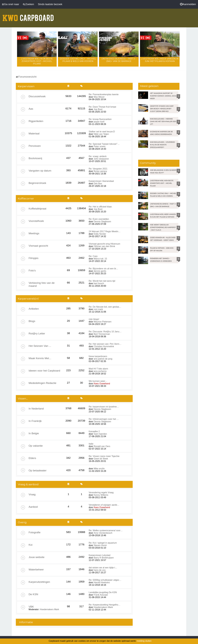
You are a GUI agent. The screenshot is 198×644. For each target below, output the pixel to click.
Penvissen (35, 146)
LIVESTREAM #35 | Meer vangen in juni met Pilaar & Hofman (160, 60)
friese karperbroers (98, 356)
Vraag (32, 494)
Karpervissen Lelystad (99, 555)
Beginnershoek (37, 183)
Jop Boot (98, 109)
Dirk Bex (98, 184)
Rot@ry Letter (37, 333)
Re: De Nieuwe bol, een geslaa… (105, 307)
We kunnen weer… (98, 381)
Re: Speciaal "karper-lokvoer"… (104, 144)
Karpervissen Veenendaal (101, 181)
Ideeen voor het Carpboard (44, 371)
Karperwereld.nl (28, 299)
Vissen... (23, 399)
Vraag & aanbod (28, 484)
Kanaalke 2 (94, 431)
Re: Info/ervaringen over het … (104, 419)
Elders (32, 458)
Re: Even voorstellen (99, 219)
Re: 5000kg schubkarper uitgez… (105, 580)
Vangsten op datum (40, 171)
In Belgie (34, 433)
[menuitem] (188, 4)
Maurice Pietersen (103, 322)
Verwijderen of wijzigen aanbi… (104, 505)
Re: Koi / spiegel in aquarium (103, 543)
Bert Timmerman (102, 334)
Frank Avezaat (101, 595)
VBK (31, 607)
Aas (31, 109)
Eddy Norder (100, 234)
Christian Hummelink (104, 346)
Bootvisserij (35, 158)
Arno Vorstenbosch (103, 533)
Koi (31, 545)
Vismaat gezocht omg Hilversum (104, 244)
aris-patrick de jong (103, 359)
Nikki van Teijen (101, 134)
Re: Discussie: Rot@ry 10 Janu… (105, 332)
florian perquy (100, 171)
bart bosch (99, 283)
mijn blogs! (94, 319)
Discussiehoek (37, 96)
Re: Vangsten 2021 (98, 169)
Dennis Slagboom (102, 222)
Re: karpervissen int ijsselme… (104, 407)
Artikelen (34, 309)
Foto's (32, 270)
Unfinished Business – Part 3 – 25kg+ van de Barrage (119, 60)
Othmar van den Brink (104, 246)
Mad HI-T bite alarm (98, 369)
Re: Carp (93, 256)
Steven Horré (100, 545)
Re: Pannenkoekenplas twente (104, 94)
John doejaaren (101, 159)
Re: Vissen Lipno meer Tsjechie (104, 456)
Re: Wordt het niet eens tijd (102, 281)
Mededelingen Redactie (42, 383)
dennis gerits (100, 271)
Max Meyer (99, 97)
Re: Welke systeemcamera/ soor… (106, 530)
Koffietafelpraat (37, 209)
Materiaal (34, 133)
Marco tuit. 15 (100, 259)
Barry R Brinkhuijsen (104, 558)
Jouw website (37, 557)
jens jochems (100, 371)
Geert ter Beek (101, 459)
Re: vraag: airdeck (98, 156)
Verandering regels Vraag (101, 492)
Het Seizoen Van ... (40, 346)
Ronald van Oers (102, 446)
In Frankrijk (35, 421)
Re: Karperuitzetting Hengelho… (105, 605)
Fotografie (35, 532)
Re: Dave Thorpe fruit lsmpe (102, 107)
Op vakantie (36, 446)
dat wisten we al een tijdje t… (103, 568)
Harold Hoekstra (102, 582)
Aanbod (33, 507)
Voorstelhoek (36, 221)
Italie (91, 444)
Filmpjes (33, 258)
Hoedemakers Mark (50, 609)
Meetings (34, 233)
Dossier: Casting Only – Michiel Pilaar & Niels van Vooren (78, 60)
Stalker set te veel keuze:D (102, 132)
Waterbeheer (36, 570)
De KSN (33, 594)
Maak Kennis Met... (40, 358)
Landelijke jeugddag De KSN (103, 592)
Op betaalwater (38, 470)
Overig (22, 522)
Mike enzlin (99, 469)
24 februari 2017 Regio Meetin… (105, 231)
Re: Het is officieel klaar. (100, 207)
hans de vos (100, 570)
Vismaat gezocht (38, 246)
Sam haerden (100, 434)
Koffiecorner (26, 199)
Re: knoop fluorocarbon (100, 119)
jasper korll (99, 122)
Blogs (32, 321)
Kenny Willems (101, 495)
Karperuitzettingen (39, 582)
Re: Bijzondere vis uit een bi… (103, 269)
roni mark (98, 309)
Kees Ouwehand (102, 384)
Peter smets (99, 146)
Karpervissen (26, 86)
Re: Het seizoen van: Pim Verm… (105, 344)
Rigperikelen (36, 121)
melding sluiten (144, 641)
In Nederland (36, 409)
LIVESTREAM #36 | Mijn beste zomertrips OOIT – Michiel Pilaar (37, 61)
